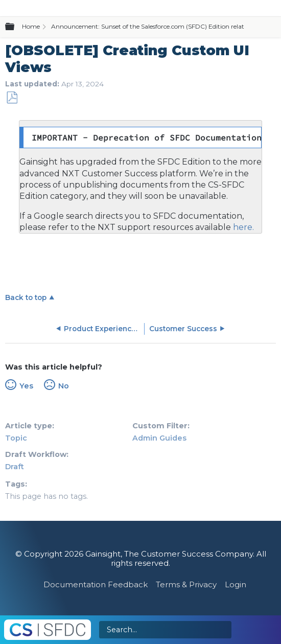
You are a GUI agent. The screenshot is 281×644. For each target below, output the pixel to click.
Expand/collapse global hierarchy (16, 27)
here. (242, 227)
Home (31, 26)
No (64, 386)
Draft (15, 467)
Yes (26, 386)
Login (236, 584)
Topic (16, 438)
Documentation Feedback (96, 584)
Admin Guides (159, 438)
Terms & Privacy (186, 584)
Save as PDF (12, 98)
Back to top (26, 297)
